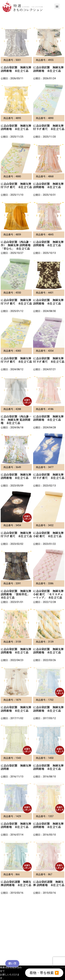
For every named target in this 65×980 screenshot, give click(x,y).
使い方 (12, 963)
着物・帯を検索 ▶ (44, 973)
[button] (57, 6)
